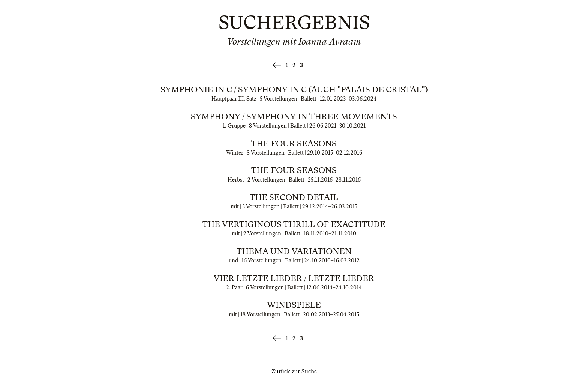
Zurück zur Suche (294, 371)
